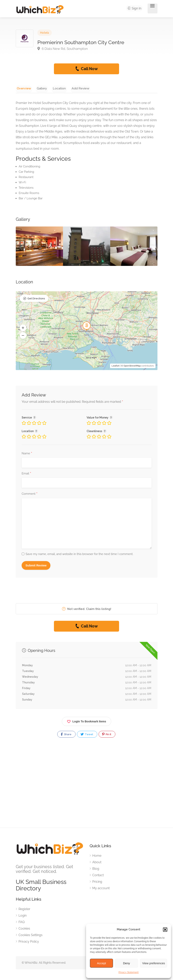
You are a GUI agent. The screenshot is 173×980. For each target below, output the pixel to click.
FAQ (22, 923)
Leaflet (116, 366)
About (97, 863)
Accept (102, 963)
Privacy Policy (29, 942)
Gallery (39, 88)
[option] (87, 247)
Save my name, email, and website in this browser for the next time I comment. (79, 555)
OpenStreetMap (132, 366)
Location (54, 88)
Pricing (97, 882)
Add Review (73, 88)
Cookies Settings (31, 936)
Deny (126, 963)
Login (23, 916)
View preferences (154, 963)
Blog (96, 869)
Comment (30, 495)
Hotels (45, 33)
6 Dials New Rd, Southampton (63, 49)
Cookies (24, 929)
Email (26, 474)
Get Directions (36, 299)
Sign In (135, 9)
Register (24, 910)
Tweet (87, 735)
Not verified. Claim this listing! (87, 610)
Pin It (107, 735)
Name (27, 454)
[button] (165, 930)
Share (66, 735)
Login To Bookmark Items (86, 722)
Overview (23, 88)
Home (97, 856)
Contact (98, 876)
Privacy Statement (129, 972)
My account (101, 889)
